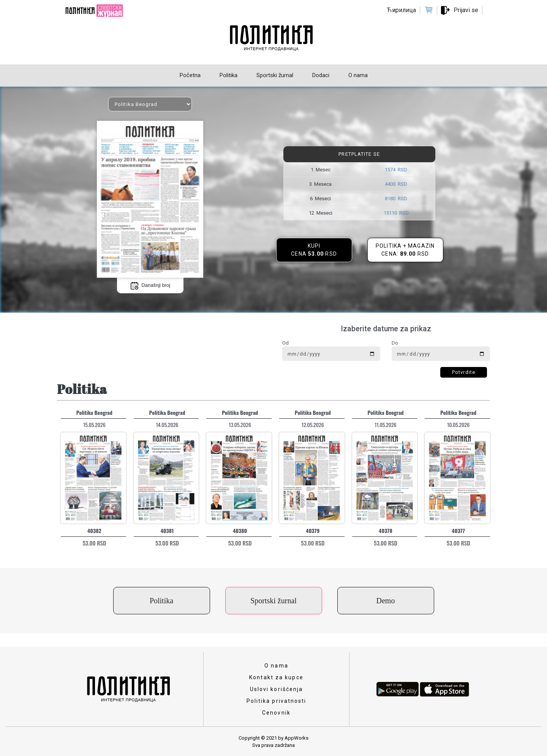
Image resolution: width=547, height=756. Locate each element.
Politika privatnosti (277, 701)
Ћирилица (401, 10)
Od (285, 343)
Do (395, 343)
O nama (276, 666)
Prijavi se (466, 10)
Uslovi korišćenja (277, 689)
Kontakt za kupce (276, 677)
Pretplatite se (359, 154)
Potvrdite (464, 372)
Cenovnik (276, 713)
